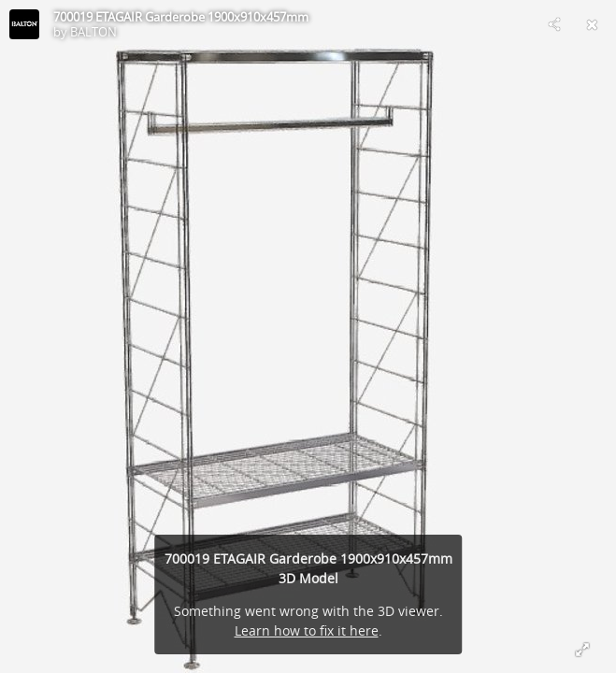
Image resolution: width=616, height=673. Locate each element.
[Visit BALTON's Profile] (24, 24)
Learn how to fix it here (307, 630)
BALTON (93, 32)
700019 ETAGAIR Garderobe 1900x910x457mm (181, 17)
